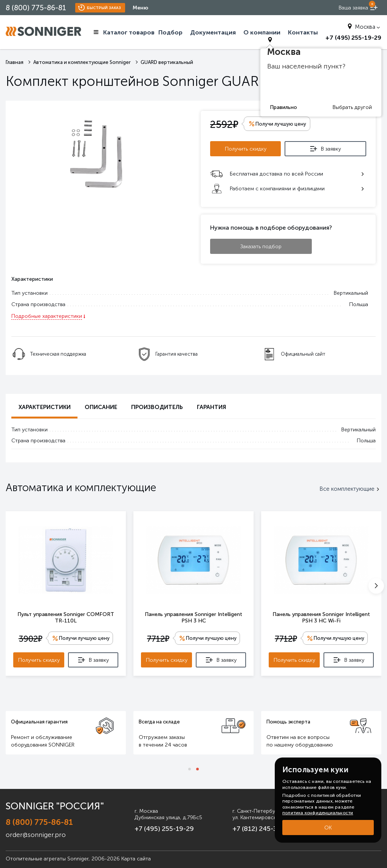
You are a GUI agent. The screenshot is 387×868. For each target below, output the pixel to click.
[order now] (358, 8)
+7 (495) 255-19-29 (147, 826)
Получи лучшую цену (84, 637)
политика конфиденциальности (318, 813)
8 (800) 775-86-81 (36, 8)
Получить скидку (248, 148)
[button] (376, 585)
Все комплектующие (350, 488)
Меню (140, 8)
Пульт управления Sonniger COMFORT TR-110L (66, 616)
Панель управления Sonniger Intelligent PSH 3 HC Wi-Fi (321, 616)
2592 (224, 124)
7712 (157, 638)
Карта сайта (136, 853)
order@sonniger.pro (32, 830)
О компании (262, 32)
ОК (328, 828)
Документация (213, 32)
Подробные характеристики (47, 315)
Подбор (170, 32)
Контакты (303, 32)
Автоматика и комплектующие (81, 486)
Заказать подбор (261, 245)
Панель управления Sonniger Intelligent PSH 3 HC (193, 616)
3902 (30, 638)
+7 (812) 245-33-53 (252, 826)
